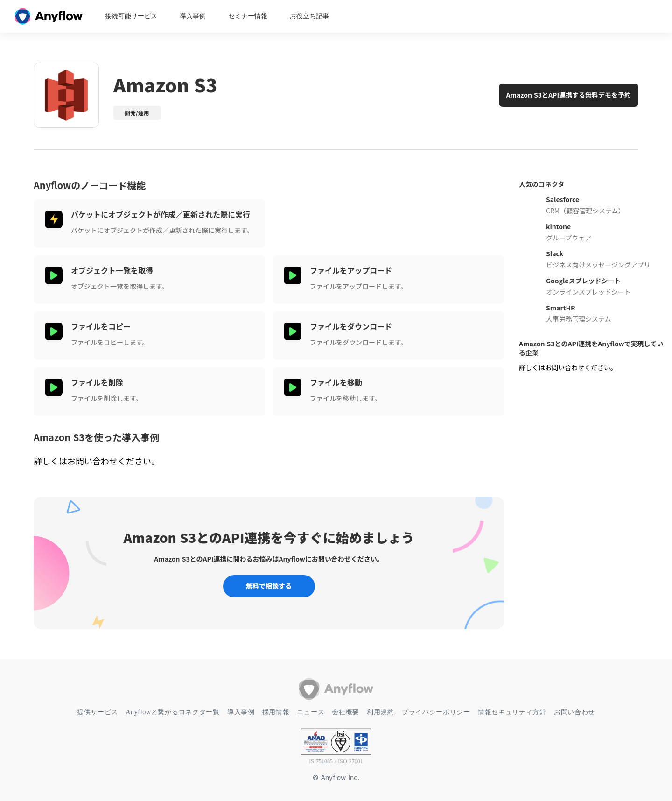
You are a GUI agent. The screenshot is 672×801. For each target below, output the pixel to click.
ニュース (311, 712)
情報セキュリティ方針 (512, 712)
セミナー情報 (248, 16)
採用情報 (276, 712)
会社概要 (346, 712)
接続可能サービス (131, 16)
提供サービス (98, 712)
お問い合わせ (574, 712)
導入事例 (193, 16)
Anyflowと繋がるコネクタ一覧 (173, 712)
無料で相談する (269, 586)
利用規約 (381, 712)
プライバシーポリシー (436, 712)
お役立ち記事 (309, 16)
